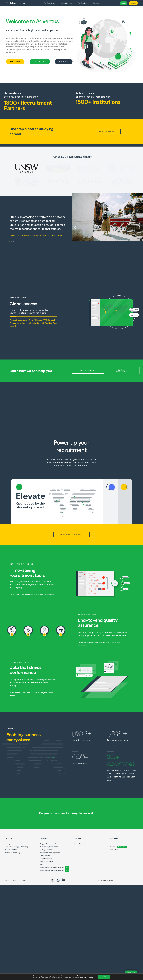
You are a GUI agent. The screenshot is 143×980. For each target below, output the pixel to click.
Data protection (11, 850)
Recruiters (9, 838)
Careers (118, 847)
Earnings (8, 844)
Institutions (45, 838)
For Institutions (66, 3)
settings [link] (91, 978)
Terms (7, 880)
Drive (42, 864)
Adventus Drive (45, 856)
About (112, 844)
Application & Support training (16, 847)
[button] (15, 62)
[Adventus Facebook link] (58, 880)
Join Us (133, 3)
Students (79, 838)
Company (97, 3)
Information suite (46, 862)
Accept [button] (104, 977)
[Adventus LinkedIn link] (64, 880)
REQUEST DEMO (131, 972)
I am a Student (80, 844)
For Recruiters (49, 3)
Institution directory (12, 853)
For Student (83, 3)
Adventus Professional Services (54, 868)
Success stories (46, 859)
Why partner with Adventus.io (51, 844)
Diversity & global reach (49, 847)
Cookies (23, 880)
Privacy (15, 880)
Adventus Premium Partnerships (54, 870)
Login (124, 3)
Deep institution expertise (50, 853)
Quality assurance (47, 850)
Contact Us (114, 850)
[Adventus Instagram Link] (53, 880)
